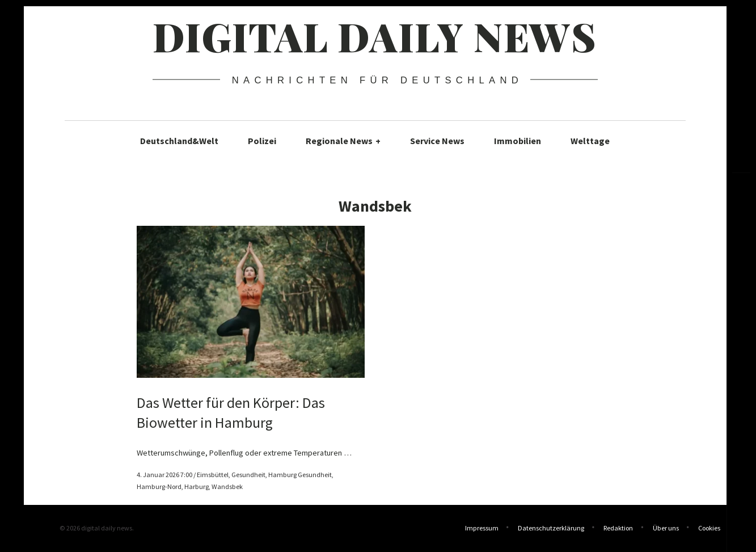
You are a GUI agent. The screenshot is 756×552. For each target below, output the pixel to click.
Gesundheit (248, 475)
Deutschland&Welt (179, 141)
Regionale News (343, 141)
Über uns (666, 529)
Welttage (590, 141)
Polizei (262, 141)
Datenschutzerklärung (551, 529)
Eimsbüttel (213, 475)
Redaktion (618, 529)
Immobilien (518, 141)
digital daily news (375, 36)
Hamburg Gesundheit (300, 475)
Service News (437, 141)
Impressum (482, 529)
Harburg (197, 486)
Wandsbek (227, 486)
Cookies (709, 529)
